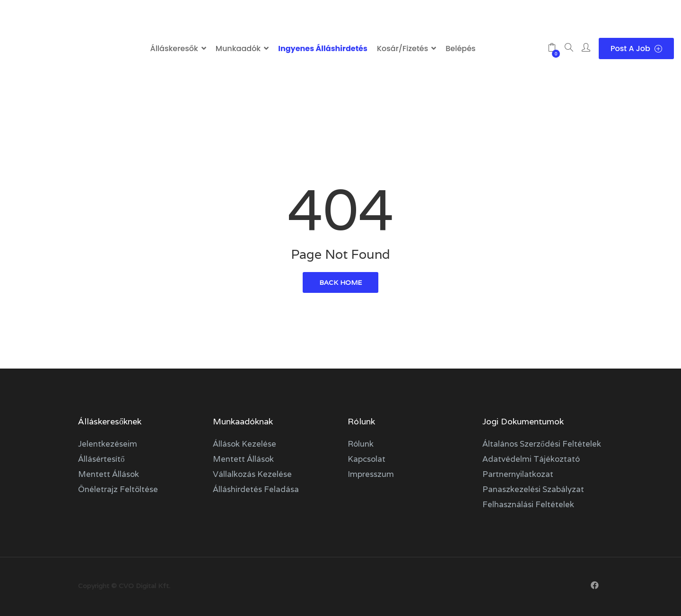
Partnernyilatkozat (518, 474)
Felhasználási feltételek (528, 504)
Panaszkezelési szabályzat (533, 489)
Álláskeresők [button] (174, 48)
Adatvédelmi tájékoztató (531, 459)
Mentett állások (109, 474)
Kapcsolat (367, 459)
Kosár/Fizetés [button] (402, 48)
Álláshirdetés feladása (256, 489)
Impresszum (371, 474)
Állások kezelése (244, 444)
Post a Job (636, 48)
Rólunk (361, 444)
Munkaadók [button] (238, 48)
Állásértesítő (101, 459)
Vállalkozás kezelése (252, 474)
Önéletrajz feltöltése (118, 489)
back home (340, 282)
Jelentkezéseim (108, 444)
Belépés (460, 48)
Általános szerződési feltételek (542, 444)
